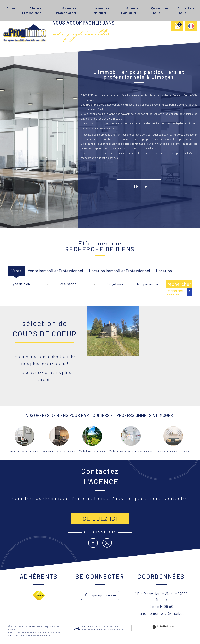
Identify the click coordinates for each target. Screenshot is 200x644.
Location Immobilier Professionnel (120, 271)
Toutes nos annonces (26, 636)
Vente (17, 271)
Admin (11, 636)
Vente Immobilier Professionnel (55, 271)
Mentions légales (28, 632)
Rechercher (179, 284)
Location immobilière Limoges (173, 451)
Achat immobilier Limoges (24, 451)
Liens (56, 632)
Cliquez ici (100, 518)
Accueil (12, 8)
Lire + (150, 194)
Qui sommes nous (160, 10)
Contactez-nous (186, 10)
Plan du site (14, 632)
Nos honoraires (45, 632)
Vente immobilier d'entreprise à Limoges (131, 451)
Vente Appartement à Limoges (59, 451)
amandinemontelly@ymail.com (161, 613)
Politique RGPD (44, 636)
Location (164, 271)
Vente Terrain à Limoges (92, 451)
